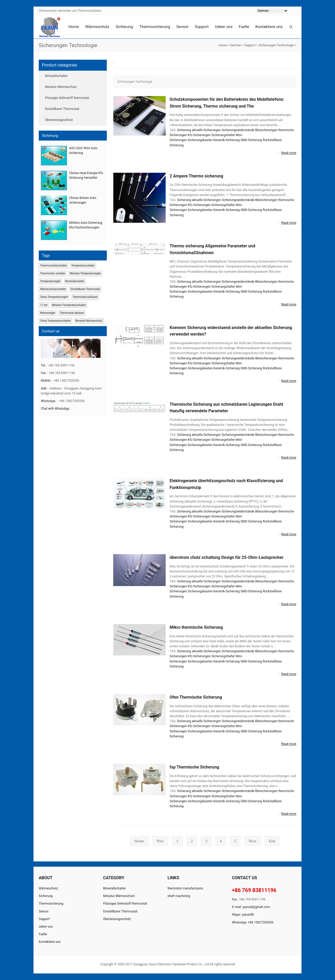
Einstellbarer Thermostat (62, 109)
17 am (44, 305)
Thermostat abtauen (72, 313)
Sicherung (124, 27)
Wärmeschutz (97, 27)
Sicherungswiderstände (238, 130)
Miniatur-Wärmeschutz (61, 87)
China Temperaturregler (54, 297)
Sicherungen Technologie (276, 45)
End (272, 841)
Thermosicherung (155, 27)
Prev (160, 841)
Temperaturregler (50, 281)
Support (202, 27)
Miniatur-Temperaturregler (85, 273)
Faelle (244, 27)
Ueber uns (224, 27)
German (236, 45)
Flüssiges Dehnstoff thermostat (67, 98)
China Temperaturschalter (55, 321)
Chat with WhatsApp (55, 409)
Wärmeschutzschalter (53, 289)
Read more (289, 153)
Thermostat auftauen (85, 297)
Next (252, 841)
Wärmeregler (48, 313)
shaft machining (179, 896)
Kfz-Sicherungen (199, 135)
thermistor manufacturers (185, 888)
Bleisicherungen (266, 130)
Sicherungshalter (223, 135)
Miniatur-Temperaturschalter (69, 305)
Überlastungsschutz (59, 120)
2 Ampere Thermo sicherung (196, 176)
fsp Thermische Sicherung (194, 767)
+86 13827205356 (261, 922)
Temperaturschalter (83, 266)
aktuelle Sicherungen (206, 130)
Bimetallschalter (56, 76)
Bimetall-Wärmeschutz (89, 321)
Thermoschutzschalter (54, 266)
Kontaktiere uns (269, 27)
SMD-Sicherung (251, 140)
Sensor (183, 27)
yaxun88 (248, 915)
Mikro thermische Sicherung (196, 627)
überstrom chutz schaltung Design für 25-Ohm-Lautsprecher (227, 557)
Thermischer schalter (53, 273)
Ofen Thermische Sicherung (196, 697)
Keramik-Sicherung (227, 140)
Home (74, 27)
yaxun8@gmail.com (256, 907)
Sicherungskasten (200, 140)
